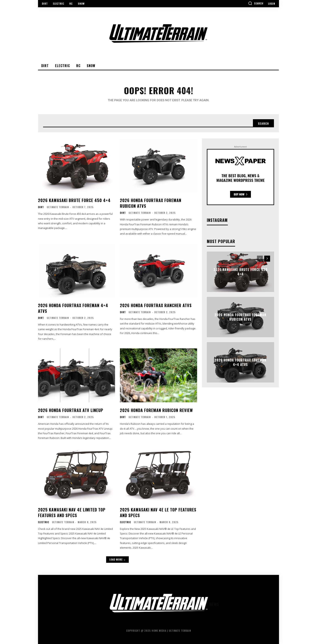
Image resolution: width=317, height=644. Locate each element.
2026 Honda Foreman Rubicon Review (156, 410)
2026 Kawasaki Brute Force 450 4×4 (74, 200)
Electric (44, 522)
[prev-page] (260, 259)
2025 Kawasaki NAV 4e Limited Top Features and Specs (72, 512)
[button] (256, 3)
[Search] (263, 123)
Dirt (41, 207)
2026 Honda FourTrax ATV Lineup (71, 410)
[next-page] (267, 259)
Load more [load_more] (117, 559)
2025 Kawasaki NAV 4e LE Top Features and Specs (158, 512)
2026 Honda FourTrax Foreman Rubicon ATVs (151, 203)
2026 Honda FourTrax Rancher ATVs (156, 305)
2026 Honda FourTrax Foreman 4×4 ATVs (73, 308)
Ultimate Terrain (58, 207)
